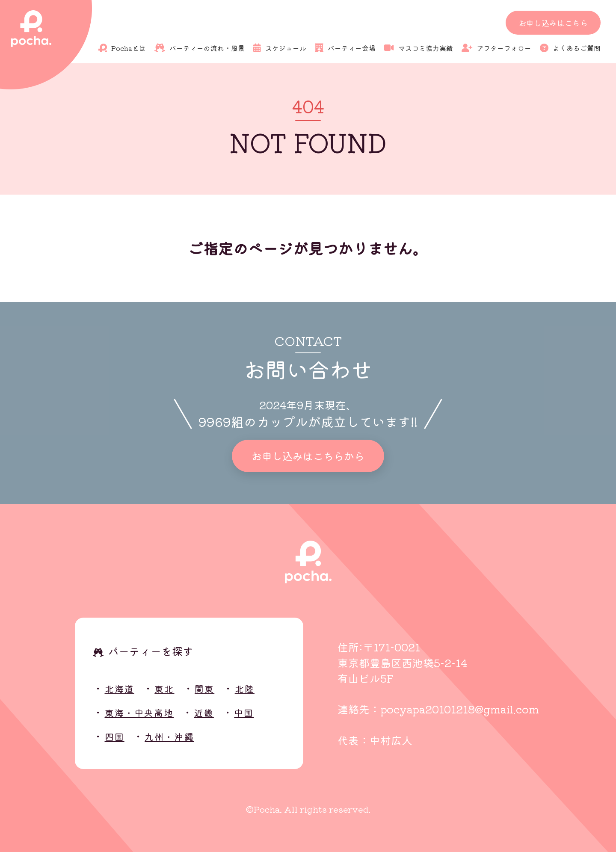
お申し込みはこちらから (308, 459)
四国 (117, 742)
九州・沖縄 (178, 742)
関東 (216, 694)
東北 (172, 694)
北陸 (260, 694)
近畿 (219, 718)
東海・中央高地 (146, 718)
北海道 (123, 694)
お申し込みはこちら (553, 23)
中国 (263, 718)
